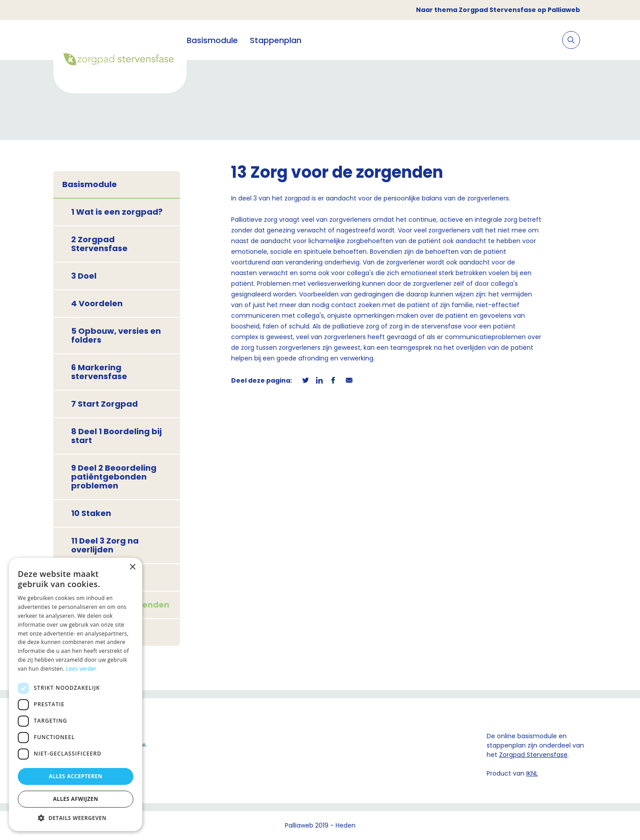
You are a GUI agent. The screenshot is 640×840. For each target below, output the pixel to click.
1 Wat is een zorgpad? (117, 212)
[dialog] (76, 694)
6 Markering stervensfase (99, 372)
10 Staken (91, 513)
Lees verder (82, 669)
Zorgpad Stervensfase (533, 755)
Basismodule (212, 40)
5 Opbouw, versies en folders (116, 335)
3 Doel (84, 276)
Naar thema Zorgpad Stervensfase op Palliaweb (498, 10)
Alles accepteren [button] (76, 776)
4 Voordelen (97, 303)
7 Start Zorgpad (104, 404)
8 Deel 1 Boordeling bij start (116, 436)
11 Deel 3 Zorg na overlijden (105, 545)
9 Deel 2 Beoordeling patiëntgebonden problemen (114, 477)
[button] (76, 818)
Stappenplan (276, 40)
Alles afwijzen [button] (76, 799)
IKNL (532, 773)
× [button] (132, 567)
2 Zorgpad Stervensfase (99, 244)
